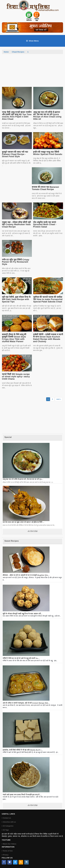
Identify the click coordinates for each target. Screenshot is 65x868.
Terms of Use (8, 851)
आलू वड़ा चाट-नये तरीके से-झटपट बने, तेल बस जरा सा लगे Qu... (23, 479)
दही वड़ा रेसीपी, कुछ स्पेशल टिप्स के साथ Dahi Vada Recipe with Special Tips (16, 299)
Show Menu (32, 41)
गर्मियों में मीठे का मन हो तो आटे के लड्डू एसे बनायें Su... (21, 658)
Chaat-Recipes (18, 52)
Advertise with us (9, 822)
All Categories (8, 826)
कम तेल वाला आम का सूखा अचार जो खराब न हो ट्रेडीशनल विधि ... (23, 522)
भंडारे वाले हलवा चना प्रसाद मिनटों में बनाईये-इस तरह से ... (22, 795)
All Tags (6, 830)
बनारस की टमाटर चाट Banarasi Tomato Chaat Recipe (45, 188)
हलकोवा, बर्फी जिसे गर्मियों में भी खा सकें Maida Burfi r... (23, 750)
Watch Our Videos (9, 844)
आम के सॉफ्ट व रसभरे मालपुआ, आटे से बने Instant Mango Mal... (26, 703)
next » (59, 399)
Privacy (6, 855)
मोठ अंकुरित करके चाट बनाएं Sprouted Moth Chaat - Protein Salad (45, 225)
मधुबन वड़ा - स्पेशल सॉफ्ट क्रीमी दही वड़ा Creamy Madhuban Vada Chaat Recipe (16, 225)
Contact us (7, 818)
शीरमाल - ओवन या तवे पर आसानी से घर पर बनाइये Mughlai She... (26, 575)
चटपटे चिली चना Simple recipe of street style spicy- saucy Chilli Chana (16, 377)
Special (8, 437)
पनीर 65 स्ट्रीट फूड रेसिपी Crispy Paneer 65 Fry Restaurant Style (16, 262)
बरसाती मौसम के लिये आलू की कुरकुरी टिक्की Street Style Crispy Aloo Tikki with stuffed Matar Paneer (14, 338)
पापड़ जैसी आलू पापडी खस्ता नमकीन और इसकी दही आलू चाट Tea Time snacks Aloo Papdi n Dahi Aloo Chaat (17, 116)
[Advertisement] (33, 72)
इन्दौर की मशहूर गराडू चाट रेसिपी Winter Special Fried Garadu (48, 153)
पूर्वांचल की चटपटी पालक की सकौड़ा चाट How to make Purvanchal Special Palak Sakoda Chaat (48, 299)
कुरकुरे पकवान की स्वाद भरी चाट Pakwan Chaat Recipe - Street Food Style (15, 154)
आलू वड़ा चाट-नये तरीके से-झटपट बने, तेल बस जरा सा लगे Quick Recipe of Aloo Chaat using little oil (47, 116)
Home (6, 52)
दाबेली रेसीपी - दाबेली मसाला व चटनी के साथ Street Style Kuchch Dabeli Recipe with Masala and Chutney (48, 338)
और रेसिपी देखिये (32, 531)
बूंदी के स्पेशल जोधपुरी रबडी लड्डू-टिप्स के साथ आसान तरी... (23, 614)
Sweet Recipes (12, 541)
